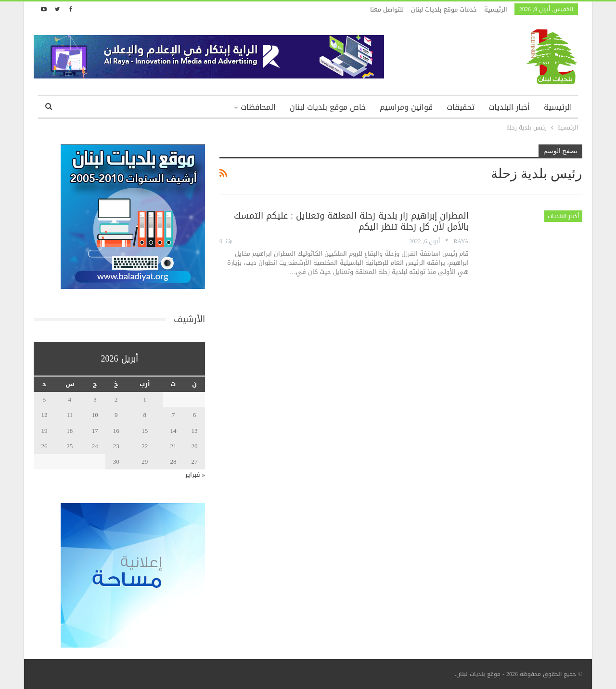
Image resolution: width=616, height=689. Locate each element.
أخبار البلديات (509, 107)
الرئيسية (496, 9)
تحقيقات (461, 107)
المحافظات (258, 107)
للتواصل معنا (387, 9)
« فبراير (195, 474)
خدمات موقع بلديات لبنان (444, 9)
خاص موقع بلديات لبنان (328, 107)
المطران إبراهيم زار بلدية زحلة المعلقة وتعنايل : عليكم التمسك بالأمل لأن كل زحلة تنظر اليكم (351, 221)
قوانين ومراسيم (406, 107)
